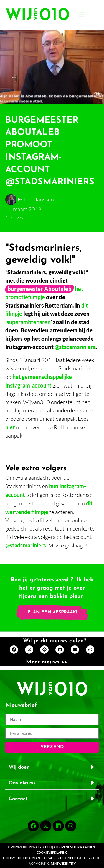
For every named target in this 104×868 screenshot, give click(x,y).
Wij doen (19, 767)
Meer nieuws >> (47, 662)
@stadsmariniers (75, 347)
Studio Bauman (27, 858)
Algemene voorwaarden (74, 847)
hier (10, 427)
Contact (18, 799)
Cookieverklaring (52, 852)
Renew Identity (63, 863)
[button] (81, 14)
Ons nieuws (22, 783)
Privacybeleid (40, 847)
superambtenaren (29, 322)
